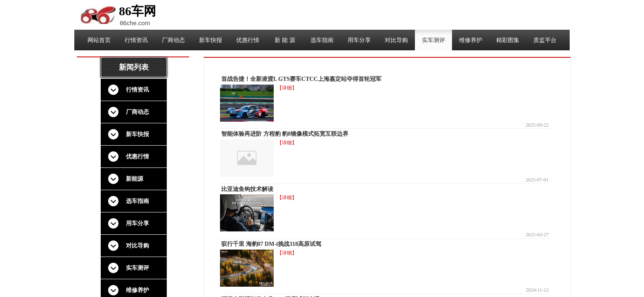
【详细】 (287, 88)
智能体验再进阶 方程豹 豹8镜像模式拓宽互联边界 (285, 134)
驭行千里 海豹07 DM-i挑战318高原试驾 (271, 244)
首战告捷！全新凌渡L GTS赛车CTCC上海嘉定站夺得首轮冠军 (301, 79)
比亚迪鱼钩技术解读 (247, 189)
